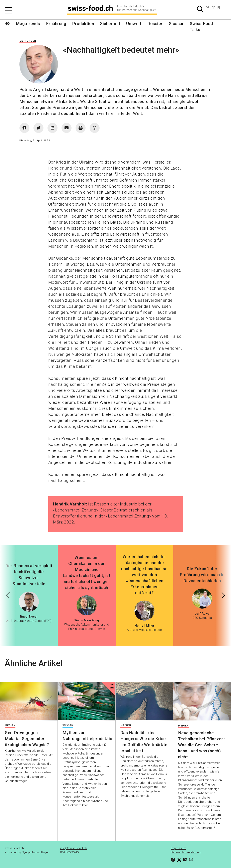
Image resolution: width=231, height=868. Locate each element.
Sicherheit (110, 24)
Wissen (68, 725)
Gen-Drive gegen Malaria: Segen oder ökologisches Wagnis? (27, 739)
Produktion (83, 24)
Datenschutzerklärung (186, 852)
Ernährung (56, 24)
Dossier (155, 24)
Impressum (179, 848)
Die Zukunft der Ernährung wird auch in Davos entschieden (202, 575)
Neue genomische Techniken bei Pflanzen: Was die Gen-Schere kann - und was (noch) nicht (202, 745)
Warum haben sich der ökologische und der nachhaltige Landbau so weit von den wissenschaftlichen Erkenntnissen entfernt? (144, 575)
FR (213, 8)
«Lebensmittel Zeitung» (129, 516)
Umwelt (134, 24)
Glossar (176, 24)
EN (219, 8)
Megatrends (28, 24)
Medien (10, 725)
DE (208, 8)
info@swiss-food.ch (74, 848)
